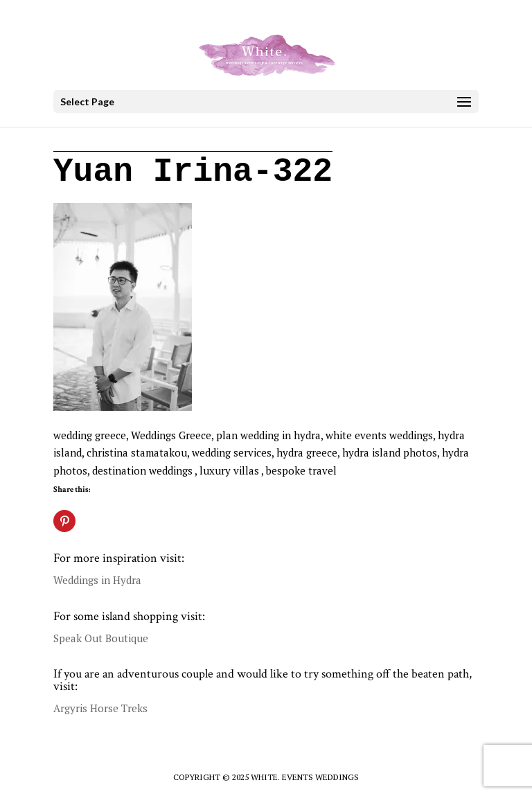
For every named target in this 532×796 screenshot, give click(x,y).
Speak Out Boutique (101, 638)
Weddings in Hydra (97, 580)
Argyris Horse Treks (100, 708)
